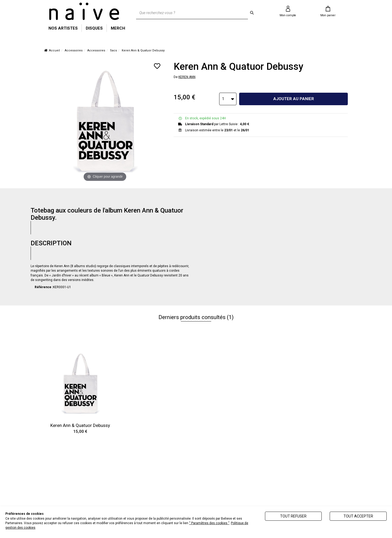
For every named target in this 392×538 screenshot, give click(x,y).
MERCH (118, 28)
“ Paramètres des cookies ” (209, 523)
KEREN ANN (187, 77)
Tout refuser (293, 516)
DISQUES (94, 28)
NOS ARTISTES (63, 28)
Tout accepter (358, 516)
